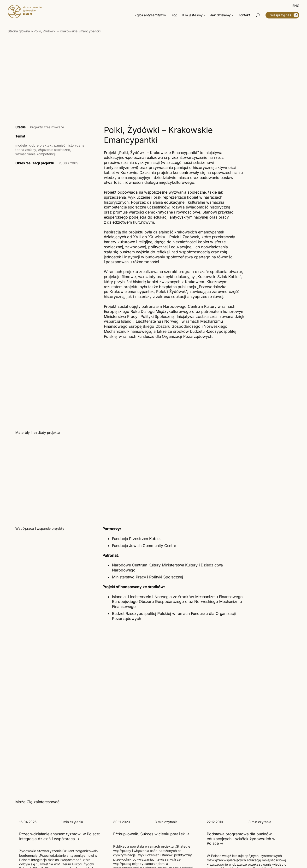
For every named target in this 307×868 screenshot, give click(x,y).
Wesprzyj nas (281, 15)
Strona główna (19, 31)
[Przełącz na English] (296, 6)
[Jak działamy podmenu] (233, 15)
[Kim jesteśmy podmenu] (204, 15)
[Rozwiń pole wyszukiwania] (258, 15)
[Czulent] (25, 17)
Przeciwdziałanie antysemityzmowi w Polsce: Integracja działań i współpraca (60, 836)
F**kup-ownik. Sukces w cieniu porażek (149, 834)
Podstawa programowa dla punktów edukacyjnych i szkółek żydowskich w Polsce (241, 839)
